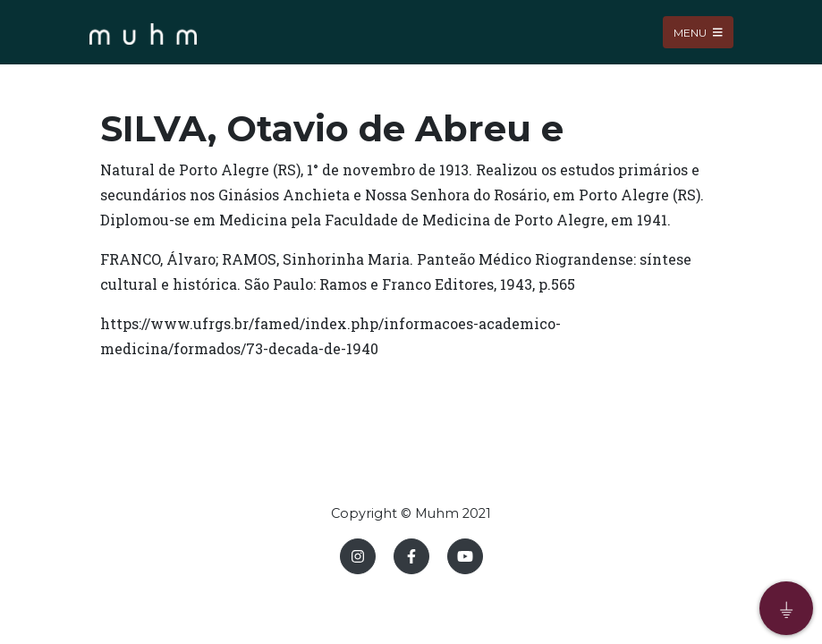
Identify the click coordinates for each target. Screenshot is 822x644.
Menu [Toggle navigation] (698, 32)
